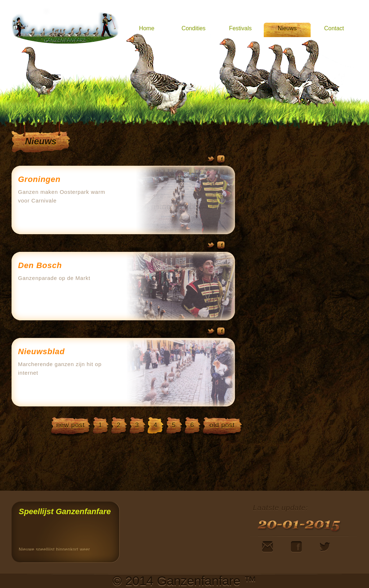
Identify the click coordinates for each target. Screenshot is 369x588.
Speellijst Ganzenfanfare (65, 511)
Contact (334, 28)
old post (222, 425)
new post (70, 425)
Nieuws (287, 28)
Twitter (211, 161)
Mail (268, 547)
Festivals (240, 28)
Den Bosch (40, 265)
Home (147, 28)
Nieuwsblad (41, 351)
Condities (194, 28)
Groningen (39, 179)
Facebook (221, 161)
